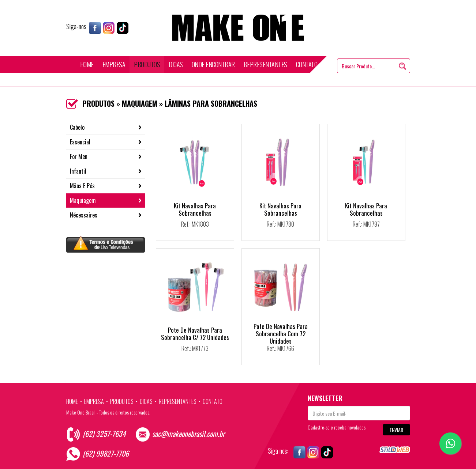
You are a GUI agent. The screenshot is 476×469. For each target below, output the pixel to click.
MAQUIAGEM (140, 103)
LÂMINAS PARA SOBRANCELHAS (211, 103)
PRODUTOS (147, 64)
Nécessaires (84, 215)
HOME (87, 64)
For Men (79, 156)
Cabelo (77, 127)
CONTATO (307, 64)
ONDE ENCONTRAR (213, 64)
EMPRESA (114, 64)
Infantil (78, 171)
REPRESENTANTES (265, 64)
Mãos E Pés (82, 186)
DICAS (176, 64)
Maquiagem (83, 200)
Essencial (80, 142)
